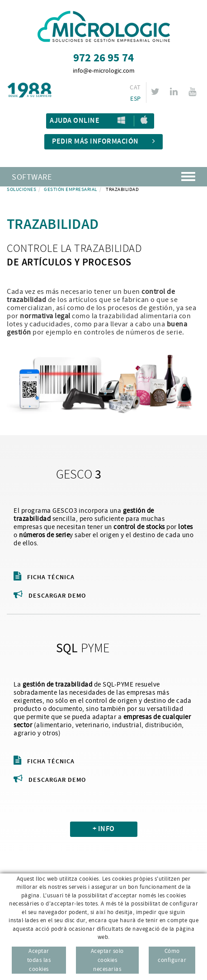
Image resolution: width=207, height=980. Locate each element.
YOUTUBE (194, 92)
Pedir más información (103, 142)
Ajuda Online (75, 121)
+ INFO (104, 829)
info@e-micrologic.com (104, 71)
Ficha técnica (44, 577)
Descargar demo (50, 596)
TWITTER (157, 92)
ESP (135, 99)
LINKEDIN (175, 92)
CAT (135, 88)
